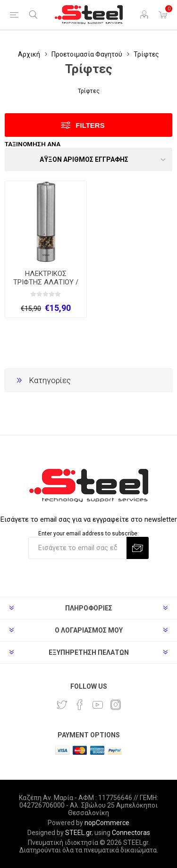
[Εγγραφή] (77, 548)
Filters (90, 125)
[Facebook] (80, 705)
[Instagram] (116, 705)
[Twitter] (62, 705)
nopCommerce (107, 823)
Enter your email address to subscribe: (88, 534)
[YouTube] (98, 705)
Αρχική (29, 54)
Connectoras (131, 833)
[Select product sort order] (88, 159)
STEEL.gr (78, 833)
